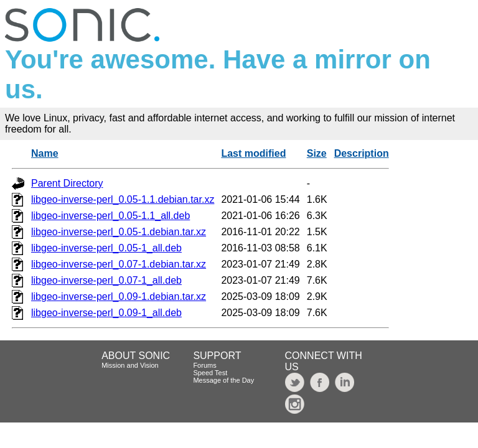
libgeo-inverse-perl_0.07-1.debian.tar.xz (119, 264)
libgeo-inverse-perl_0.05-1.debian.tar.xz (119, 232)
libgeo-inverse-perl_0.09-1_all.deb (106, 313)
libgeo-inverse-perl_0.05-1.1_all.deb (110, 216)
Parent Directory (67, 183)
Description (362, 153)
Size (317, 153)
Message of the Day (223, 380)
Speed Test (210, 373)
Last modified (253, 153)
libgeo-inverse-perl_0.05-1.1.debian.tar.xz (123, 199)
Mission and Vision (130, 365)
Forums (204, 365)
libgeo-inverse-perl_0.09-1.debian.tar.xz (119, 296)
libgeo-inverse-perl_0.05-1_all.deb (106, 248)
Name (45, 153)
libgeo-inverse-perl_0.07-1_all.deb (106, 280)
